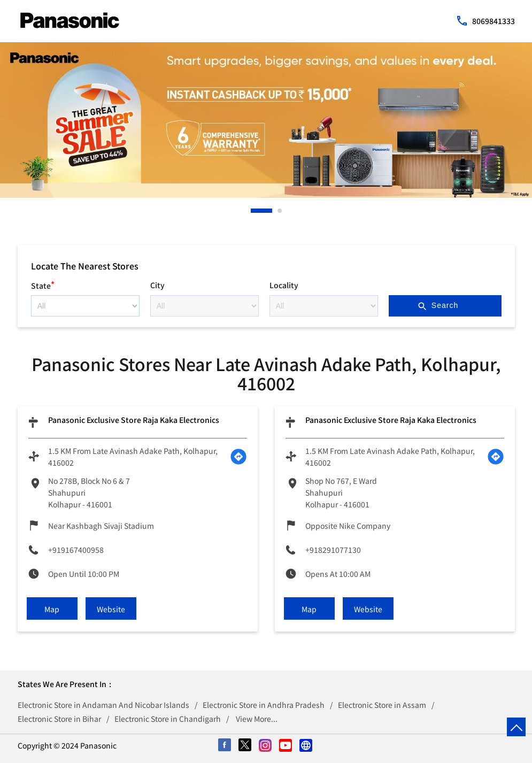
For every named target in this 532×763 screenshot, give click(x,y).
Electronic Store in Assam (382, 705)
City (157, 285)
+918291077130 (333, 550)
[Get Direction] (238, 457)
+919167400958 (76, 550)
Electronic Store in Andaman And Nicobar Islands (103, 705)
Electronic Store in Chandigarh (168, 719)
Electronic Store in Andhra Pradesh (264, 705)
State (43, 284)
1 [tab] (253, 211)
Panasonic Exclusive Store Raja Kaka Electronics (134, 420)
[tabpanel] (266, 120)
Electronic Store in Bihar (59, 719)
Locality (284, 285)
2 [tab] (280, 211)
